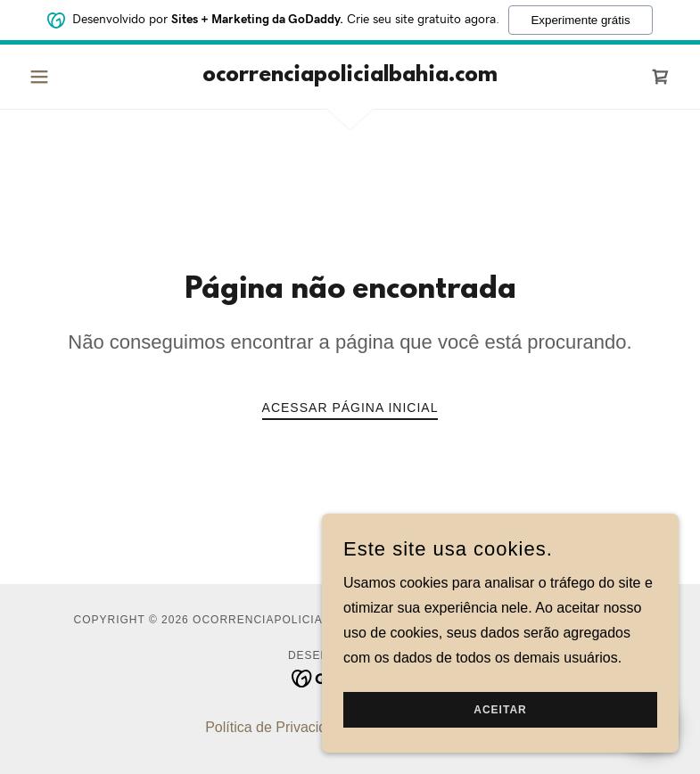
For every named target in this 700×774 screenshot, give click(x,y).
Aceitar (500, 710)
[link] (350, 76)
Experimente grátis (580, 20)
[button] (71, 77)
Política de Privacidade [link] (278, 727)
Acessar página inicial (350, 408)
